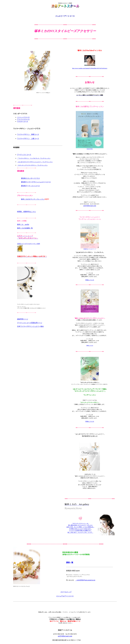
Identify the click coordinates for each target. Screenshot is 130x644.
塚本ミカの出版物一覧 (25, 228)
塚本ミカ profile (23, 224)
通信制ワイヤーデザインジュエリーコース (36, 182)
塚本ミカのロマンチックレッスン (33, 199)
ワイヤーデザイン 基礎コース (28, 134)
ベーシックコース (23, 117)
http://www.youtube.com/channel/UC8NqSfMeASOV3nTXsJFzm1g (90, 68)
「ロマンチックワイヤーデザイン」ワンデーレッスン (32, 165)
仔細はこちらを (90, 345)
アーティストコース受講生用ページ (30, 323)
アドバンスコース (23, 119)
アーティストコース (24, 155)
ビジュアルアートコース (65, 596)
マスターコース (23, 121)
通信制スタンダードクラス (30, 178)
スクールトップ (66, 592)
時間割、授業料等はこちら (26, 212)
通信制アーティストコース (30, 186)
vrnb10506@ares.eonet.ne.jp (85, 580)
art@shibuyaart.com (90, 206)
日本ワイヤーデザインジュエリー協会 (30, 326)
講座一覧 (70, 562)
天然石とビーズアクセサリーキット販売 (29, 244)
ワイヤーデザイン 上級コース (28, 139)
